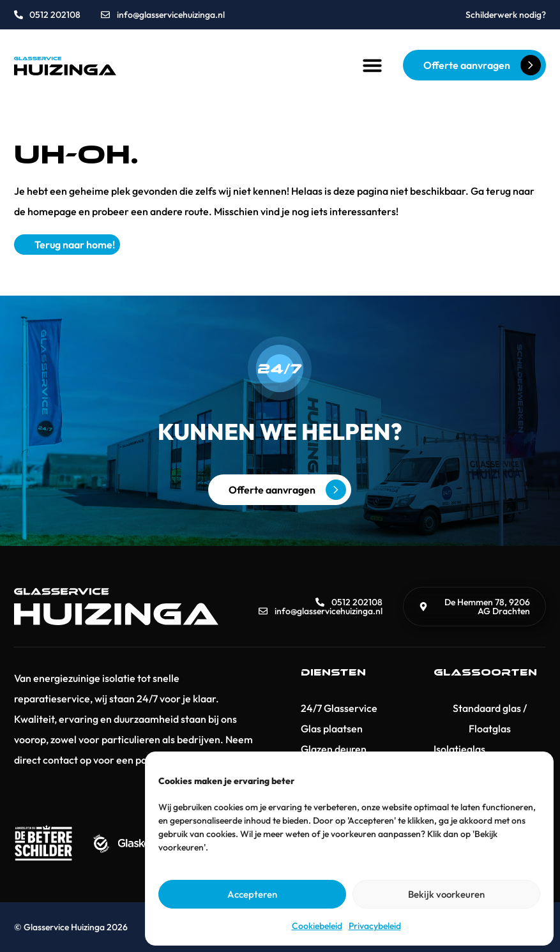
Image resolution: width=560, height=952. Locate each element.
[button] (372, 65)
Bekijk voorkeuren (446, 894)
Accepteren (252, 894)
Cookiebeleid (317, 926)
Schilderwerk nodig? (506, 15)
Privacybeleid (375, 926)
